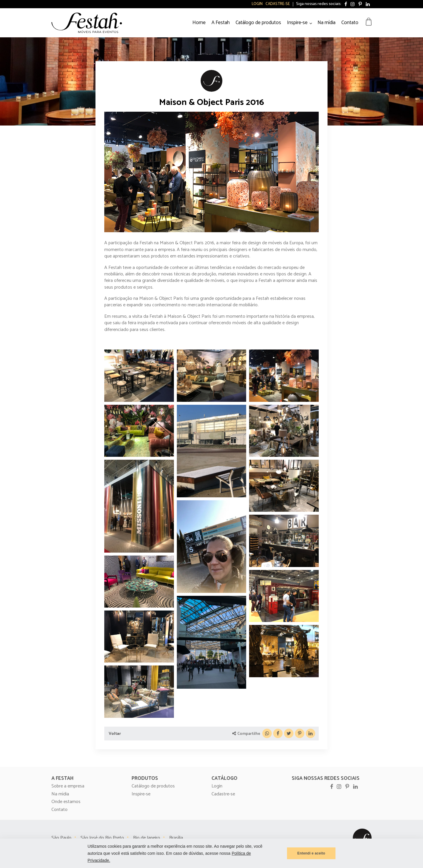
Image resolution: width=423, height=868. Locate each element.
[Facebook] (278, 733)
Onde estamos (66, 802)
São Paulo (61, 838)
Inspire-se (297, 23)
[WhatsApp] (267, 733)
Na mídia (327, 23)
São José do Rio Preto (102, 838)
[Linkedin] (310, 733)
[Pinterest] (300, 733)
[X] (289, 733)
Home (199, 23)
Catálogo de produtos (258, 23)
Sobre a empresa (68, 786)
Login (257, 4)
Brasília (176, 838)
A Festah (221, 23)
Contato (350, 23)
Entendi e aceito (311, 853)
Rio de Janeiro (147, 838)
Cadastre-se (278, 4)
